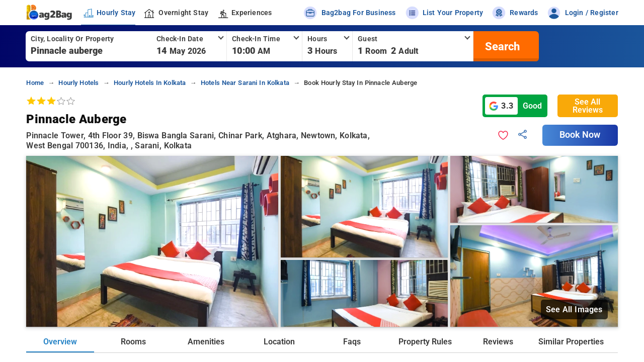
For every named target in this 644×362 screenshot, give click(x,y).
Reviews (498, 342)
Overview (60, 342)
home (35, 83)
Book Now (580, 135)
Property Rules (425, 342)
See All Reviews (588, 106)
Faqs (352, 342)
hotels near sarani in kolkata (245, 83)
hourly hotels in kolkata (150, 83)
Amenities (206, 342)
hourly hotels (78, 83)
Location (279, 342)
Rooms (133, 342)
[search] (501, 46)
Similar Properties (571, 342)
